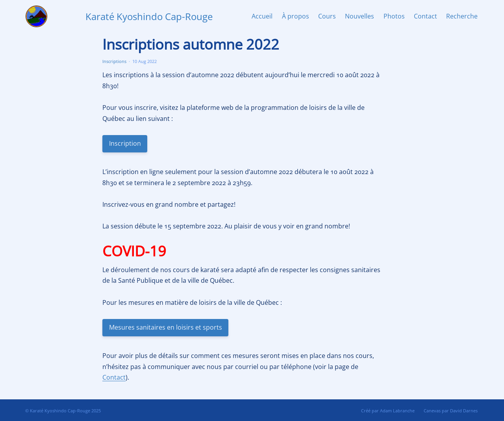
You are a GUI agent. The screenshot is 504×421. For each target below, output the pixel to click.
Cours (327, 16)
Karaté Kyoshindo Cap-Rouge (149, 16)
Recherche (462, 16)
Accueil (262, 16)
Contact (425, 16)
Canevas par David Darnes (451, 411)
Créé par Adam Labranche (388, 411)
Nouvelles (359, 16)
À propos (296, 16)
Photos (394, 16)
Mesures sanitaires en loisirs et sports (165, 327)
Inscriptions (114, 61)
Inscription (125, 143)
